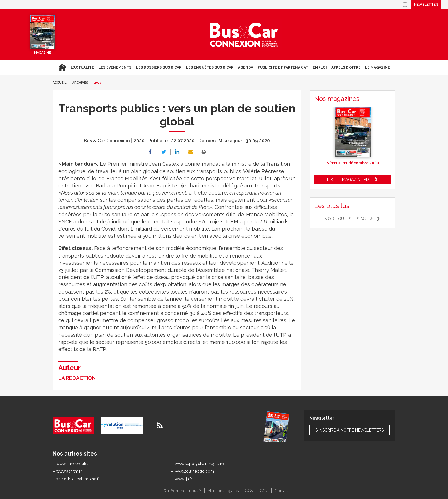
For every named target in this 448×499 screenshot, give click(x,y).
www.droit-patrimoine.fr (78, 479)
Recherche (405, 5)
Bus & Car (244, 35)
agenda (246, 67)
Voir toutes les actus (349, 219)
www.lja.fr (184, 479)
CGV (249, 491)
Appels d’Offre (346, 67)
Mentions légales (223, 491)
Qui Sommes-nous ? (182, 491)
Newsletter (426, 5)
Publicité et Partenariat (283, 67)
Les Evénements (115, 67)
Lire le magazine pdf (349, 179)
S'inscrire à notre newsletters (350, 430)
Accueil (62, 67)
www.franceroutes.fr (75, 464)
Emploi (320, 67)
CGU (264, 491)
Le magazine (378, 67)
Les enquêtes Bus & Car (210, 67)
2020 (98, 83)
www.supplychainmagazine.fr (202, 464)
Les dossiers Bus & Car (159, 67)
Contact (282, 491)
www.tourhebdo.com (194, 471)
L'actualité (82, 67)
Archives (80, 83)
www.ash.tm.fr (69, 471)
